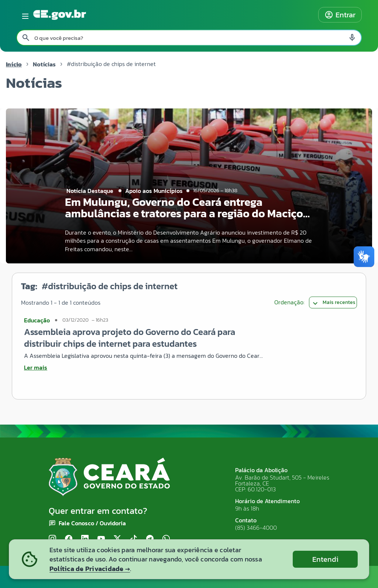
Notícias (44, 64)
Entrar (340, 15)
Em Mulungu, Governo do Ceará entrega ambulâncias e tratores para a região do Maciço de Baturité (184, 213)
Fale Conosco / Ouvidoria (92, 523)
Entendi (325, 559)
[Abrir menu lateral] (24, 15)
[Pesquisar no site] (189, 38)
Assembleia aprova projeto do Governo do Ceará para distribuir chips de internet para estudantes (130, 338)
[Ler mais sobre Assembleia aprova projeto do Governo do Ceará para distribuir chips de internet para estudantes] (145, 367)
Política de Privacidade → (90, 569)
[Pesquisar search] (26, 38)
